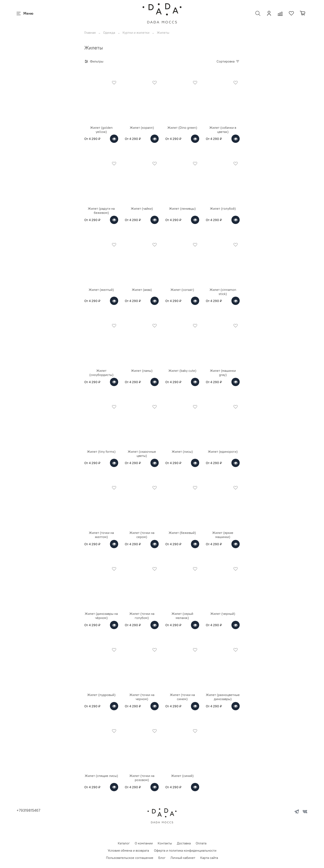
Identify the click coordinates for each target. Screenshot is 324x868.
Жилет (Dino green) (182, 128)
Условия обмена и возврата (128, 850)
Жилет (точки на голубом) (142, 616)
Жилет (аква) (142, 290)
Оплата (201, 843)
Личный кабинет (183, 858)
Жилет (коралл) (142, 128)
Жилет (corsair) (182, 290)
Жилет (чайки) (142, 208)
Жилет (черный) (223, 614)
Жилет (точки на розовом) (142, 778)
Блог (162, 858)
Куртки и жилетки (136, 33)
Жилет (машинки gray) (223, 373)
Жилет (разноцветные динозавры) (223, 697)
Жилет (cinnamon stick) (223, 292)
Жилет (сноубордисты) (101, 373)
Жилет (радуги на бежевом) (101, 211)
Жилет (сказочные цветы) (142, 454)
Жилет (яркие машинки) (223, 535)
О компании (144, 843)
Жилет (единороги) (223, 451)
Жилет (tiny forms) (101, 451)
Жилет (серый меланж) (182, 616)
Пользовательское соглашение (130, 858)
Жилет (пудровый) (101, 695)
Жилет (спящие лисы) (101, 776)
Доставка (184, 843)
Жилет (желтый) (101, 290)
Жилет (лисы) (182, 451)
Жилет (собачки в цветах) (223, 130)
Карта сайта (209, 858)
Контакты (165, 843)
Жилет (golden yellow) (101, 130)
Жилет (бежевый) (182, 533)
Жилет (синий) (182, 776)
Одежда (109, 33)
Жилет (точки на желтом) (101, 535)
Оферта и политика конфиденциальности (185, 850)
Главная (90, 33)
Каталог (124, 843)
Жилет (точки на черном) (142, 697)
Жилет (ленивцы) (182, 208)
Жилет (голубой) (223, 208)
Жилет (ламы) (142, 371)
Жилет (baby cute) (182, 371)
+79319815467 (28, 810)
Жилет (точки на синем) (182, 697)
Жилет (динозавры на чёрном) (101, 616)
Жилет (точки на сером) (142, 535)
